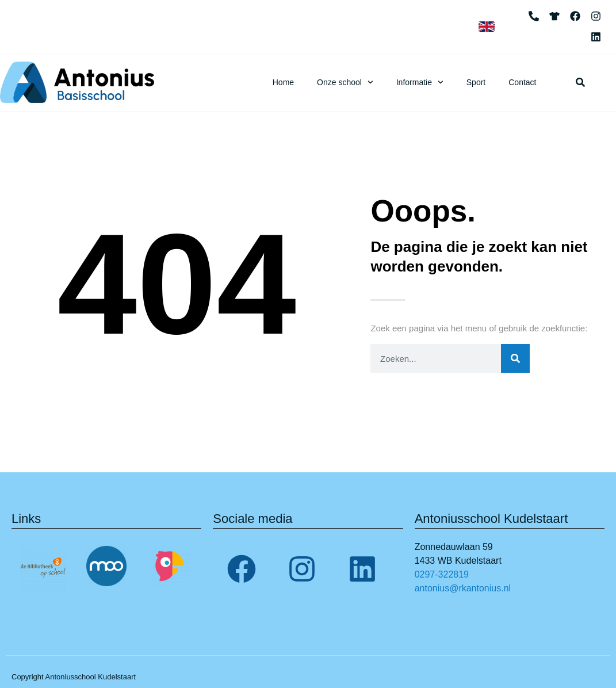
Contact (522, 82)
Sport (476, 82)
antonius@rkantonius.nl (463, 588)
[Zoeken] (515, 358)
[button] (580, 82)
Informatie (420, 82)
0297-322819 (442, 574)
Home (283, 82)
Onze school (345, 82)
